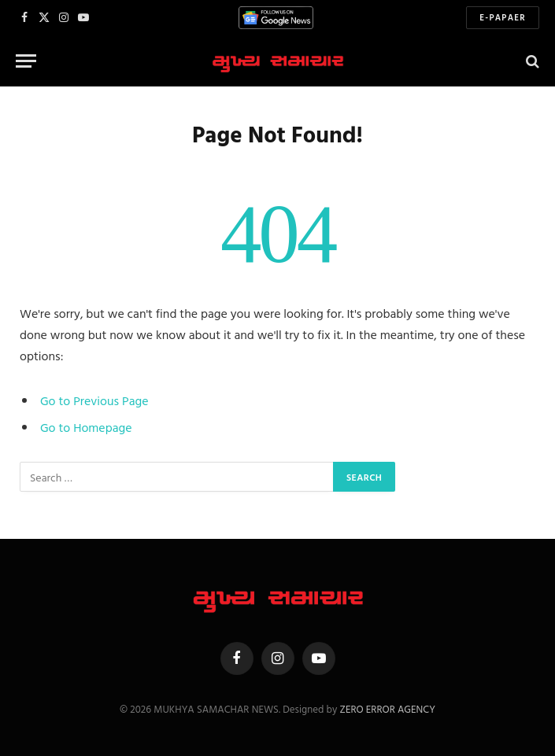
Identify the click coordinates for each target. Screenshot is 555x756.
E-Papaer (503, 17)
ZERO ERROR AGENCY (387, 709)
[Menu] (26, 61)
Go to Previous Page (94, 400)
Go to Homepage (86, 427)
